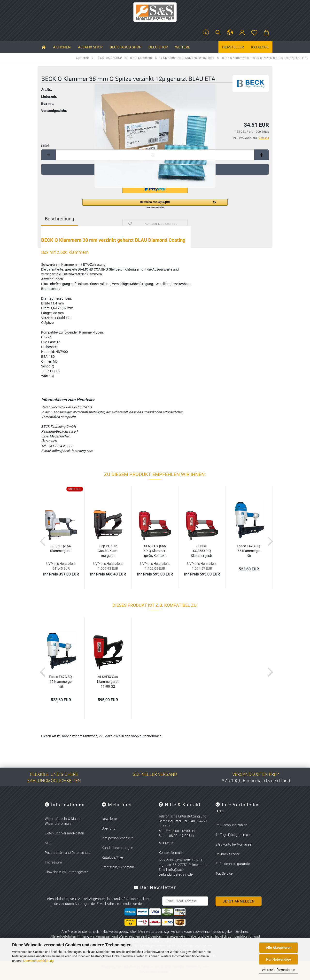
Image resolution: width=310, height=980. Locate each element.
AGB (48, 843)
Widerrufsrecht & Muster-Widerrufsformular (64, 821)
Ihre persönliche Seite (118, 838)
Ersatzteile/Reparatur (118, 867)
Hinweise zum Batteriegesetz (66, 872)
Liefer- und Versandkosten (64, 833)
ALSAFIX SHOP (90, 47)
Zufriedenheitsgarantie (233, 864)
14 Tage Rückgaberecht (233, 835)
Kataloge (260, 47)
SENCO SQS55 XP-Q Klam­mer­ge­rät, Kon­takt (155, 551)
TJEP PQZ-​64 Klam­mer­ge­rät (61, 548)
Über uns (108, 828)
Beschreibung (59, 219)
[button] (230, 33)
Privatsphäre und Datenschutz (68, 853)
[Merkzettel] (254, 33)
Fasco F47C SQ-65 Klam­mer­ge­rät (249, 551)
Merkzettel (167, 843)
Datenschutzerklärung (38, 961)
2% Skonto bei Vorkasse (233, 844)
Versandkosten (182, 932)
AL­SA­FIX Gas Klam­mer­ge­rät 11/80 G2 (108, 682)
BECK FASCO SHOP (125, 47)
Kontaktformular (171, 853)
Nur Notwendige (279, 959)
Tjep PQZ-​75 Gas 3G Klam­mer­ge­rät (108, 551)
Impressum (53, 862)
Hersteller (233, 47)
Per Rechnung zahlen (231, 825)
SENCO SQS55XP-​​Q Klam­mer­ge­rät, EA (202, 551)
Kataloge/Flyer (113, 857)
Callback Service (228, 854)
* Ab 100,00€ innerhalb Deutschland (256, 781)
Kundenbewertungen (117, 848)
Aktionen (62, 47)
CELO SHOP (158, 47)
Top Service (224, 873)
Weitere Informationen (279, 970)
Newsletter (110, 819)
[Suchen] (218, 33)
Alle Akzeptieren (279, 948)
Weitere (183, 47)
